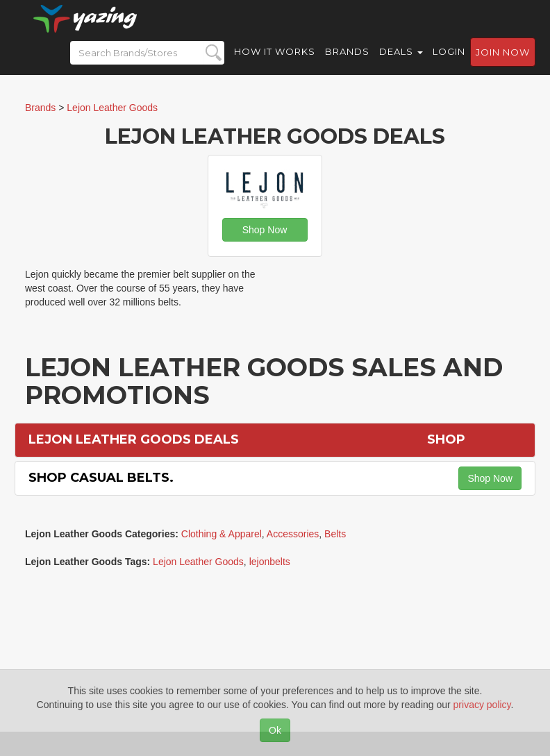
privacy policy (482, 705)
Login (449, 62)
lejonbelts (270, 562)
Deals (401, 62)
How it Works (275, 62)
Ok (275, 730)
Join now (503, 63)
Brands (347, 62)
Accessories (293, 534)
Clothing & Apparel (222, 534)
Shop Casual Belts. (101, 478)
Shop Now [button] (265, 230)
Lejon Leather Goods (198, 562)
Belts (335, 534)
